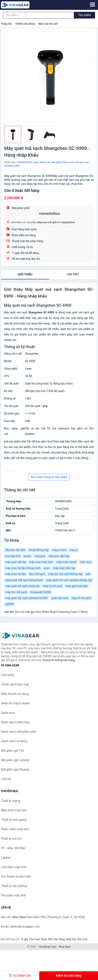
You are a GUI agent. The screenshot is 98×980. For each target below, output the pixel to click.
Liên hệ (6, 779)
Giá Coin (82, 939)
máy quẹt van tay (16, 562)
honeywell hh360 (41, 592)
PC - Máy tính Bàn (13, 848)
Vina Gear (65, 947)
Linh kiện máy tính (14, 867)
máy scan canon (66, 562)
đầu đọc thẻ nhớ (15, 550)
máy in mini (59, 550)
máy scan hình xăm (41, 562)
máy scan (86, 562)
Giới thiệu (25, 274)
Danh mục (8, 713)
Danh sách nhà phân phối (19, 732)
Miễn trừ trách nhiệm (16, 703)
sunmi (27, 556)
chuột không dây (39, 550)
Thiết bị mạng (11, 801)
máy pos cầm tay (59, 556)
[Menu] (93, 5)
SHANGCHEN (25, 162)
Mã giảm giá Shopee (15, 770)
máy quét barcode (77, 586)
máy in (74, 550)
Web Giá (71, 939)
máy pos (40, 556)
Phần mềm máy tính (15, 829)
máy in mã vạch (53, 586)
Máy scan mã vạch (48, 24)
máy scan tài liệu (16, 574)
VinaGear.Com (48, 947)
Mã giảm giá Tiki (12, 751)
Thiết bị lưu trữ (11, 839)
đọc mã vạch (37, 574)
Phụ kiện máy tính (13, 895)
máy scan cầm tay (64, 568)
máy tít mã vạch (81, 598)
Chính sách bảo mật (15, 684)
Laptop (6, 858)
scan (47, 568)
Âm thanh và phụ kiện (16, 876)
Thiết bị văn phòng (25, 24)
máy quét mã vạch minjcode (22, 586)
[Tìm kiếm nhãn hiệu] (38, 15)
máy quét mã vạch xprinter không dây (69, 580)
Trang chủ (6, 24)
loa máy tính (13, 556)
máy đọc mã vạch (16, 592)
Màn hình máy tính (14, 810)
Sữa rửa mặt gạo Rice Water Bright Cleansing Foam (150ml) (51, 612)
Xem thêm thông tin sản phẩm (49, 477)
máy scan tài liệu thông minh (23, 568)
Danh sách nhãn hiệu (16, 722)
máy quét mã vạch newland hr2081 (27, 598)
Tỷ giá (24, 939)
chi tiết (73, 274)
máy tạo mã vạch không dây (65, 574)
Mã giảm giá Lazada (15, 760)
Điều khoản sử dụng (15, 694)
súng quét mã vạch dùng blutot (24, 580)
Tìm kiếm (84, 15)
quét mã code (60, 598)
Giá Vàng (59, 939)
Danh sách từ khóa (14, 741)
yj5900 (9, 604)
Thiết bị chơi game (14, 820)
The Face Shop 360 (41, 939)
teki (88, 574)
